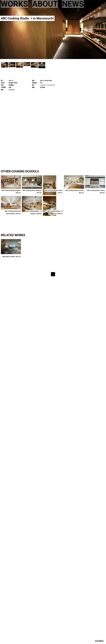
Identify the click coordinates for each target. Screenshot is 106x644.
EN (103, 3)
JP (98, 3)
